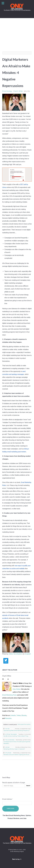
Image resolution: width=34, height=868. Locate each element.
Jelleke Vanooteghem (15, 654)
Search (28, 786)
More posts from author (24, 724)
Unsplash (28, 654)
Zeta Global (16, 689)
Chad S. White (18, 91)
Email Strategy (7, 91)
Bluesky (24, 715)
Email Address (8, 799)
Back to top (17, 859)
